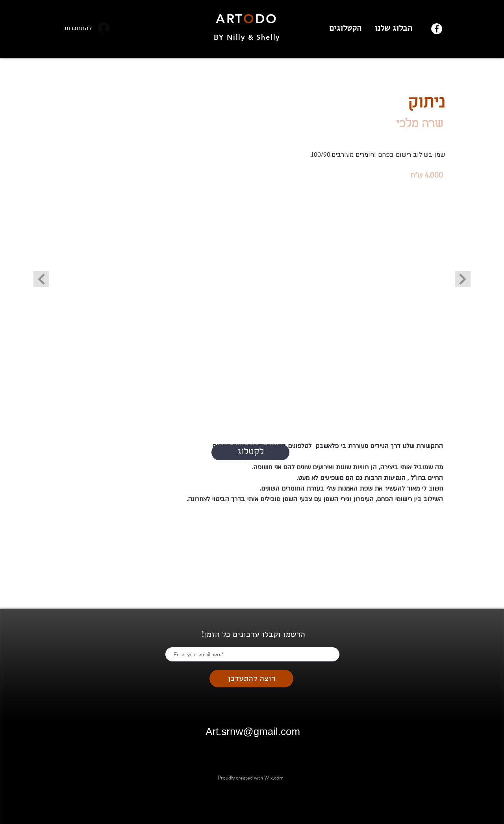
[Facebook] (437, 29)
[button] (252, 305)
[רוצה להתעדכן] (251, 679)
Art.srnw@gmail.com (253, 731)
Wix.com (274, 778)
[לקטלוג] (250, 452)
